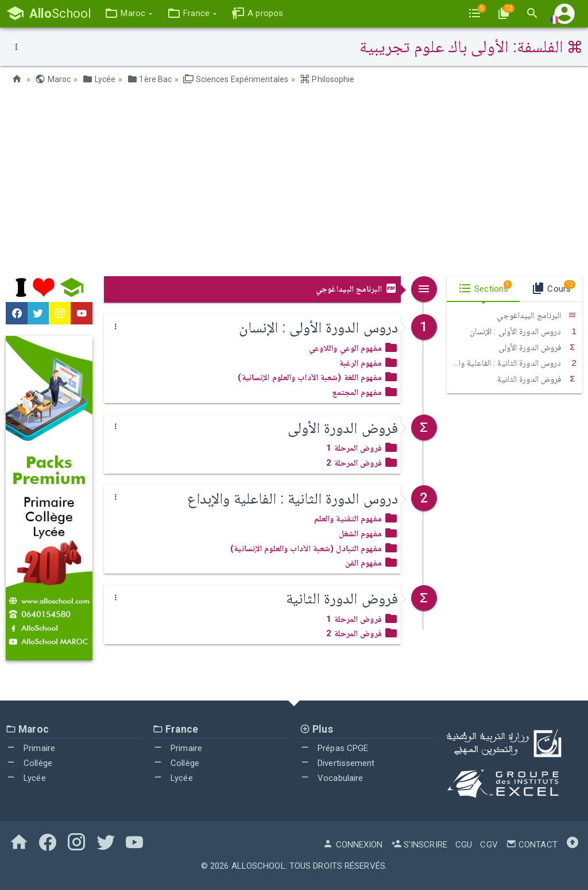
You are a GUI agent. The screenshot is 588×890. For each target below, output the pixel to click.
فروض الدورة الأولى (537, 347)
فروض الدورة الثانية (537, 379)
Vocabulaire (331, 778)
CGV (489, 845)
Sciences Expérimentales (236, 79)
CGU (464, 845)
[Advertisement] (294, 184)
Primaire (30, 748)
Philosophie (327, 79)
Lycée (99, 79)
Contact (532, 845)
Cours (553, 287)
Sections (485, 287)
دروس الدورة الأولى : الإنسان (523, 331)
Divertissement (337, 763)
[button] (128, 13)
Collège (29, 763)
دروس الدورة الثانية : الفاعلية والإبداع (512, 363)
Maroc (53, 79)
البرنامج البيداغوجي (357, 289)
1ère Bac (149, 79)
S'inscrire (419, 845)
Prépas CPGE (334, 748)
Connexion (353, 845)
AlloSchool (258, 866)
